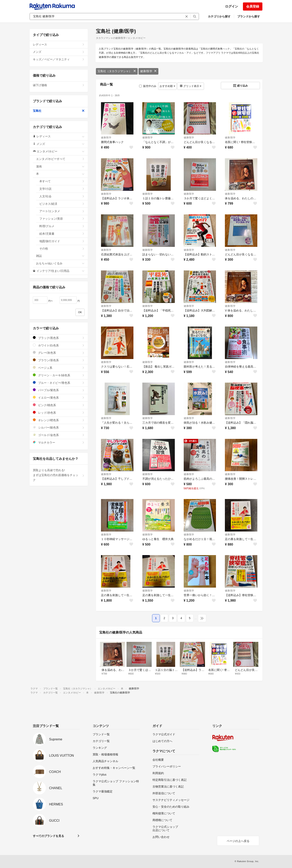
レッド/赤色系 (59, 413)
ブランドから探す (249, 16)
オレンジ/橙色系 (59, 420)
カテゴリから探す (219, 16)
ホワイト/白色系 (59, 345)
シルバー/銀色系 (59, 427)
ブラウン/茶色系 (59, 360)
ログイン (232, 6)
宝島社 (59, 111)
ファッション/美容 (62, 219)
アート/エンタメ (62, 211)
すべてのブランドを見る (48, 836)
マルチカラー (59, 442)
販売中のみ (148, 86)
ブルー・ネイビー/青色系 (59, 383)
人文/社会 (62, 196)
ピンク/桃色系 (59, 405)
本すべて (62, 181)
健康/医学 (148, 71)
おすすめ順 (167, 86)
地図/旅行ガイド (62, 241)
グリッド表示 (191, 86)
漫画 (60, 166)
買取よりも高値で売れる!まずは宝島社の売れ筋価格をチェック (59, 475)
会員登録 (253, 6)
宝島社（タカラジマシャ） (117, 71)
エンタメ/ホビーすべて (60, 159)
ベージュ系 (59, 368)
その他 (62, 248)
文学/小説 (62, 189)
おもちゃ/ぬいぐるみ (60, 263)
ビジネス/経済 (62, 204)
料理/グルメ (62, 226)
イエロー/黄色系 (59, 398)
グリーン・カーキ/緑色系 (59, 375)
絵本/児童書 (62, 234)
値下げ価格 (59, 85)
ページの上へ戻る (238, 841)
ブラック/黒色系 (59, 338)
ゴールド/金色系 (59, 435)
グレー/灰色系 (59, 353)
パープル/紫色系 (59, 390)
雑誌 (60, 256)
